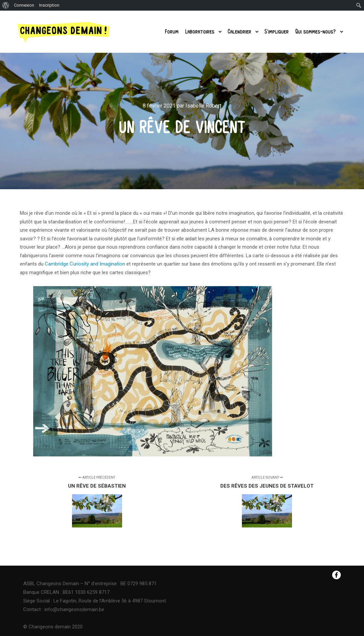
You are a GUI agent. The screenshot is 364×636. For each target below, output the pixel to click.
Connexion (24, 5)
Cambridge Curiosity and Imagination (85, 264)
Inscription (49, 5)
